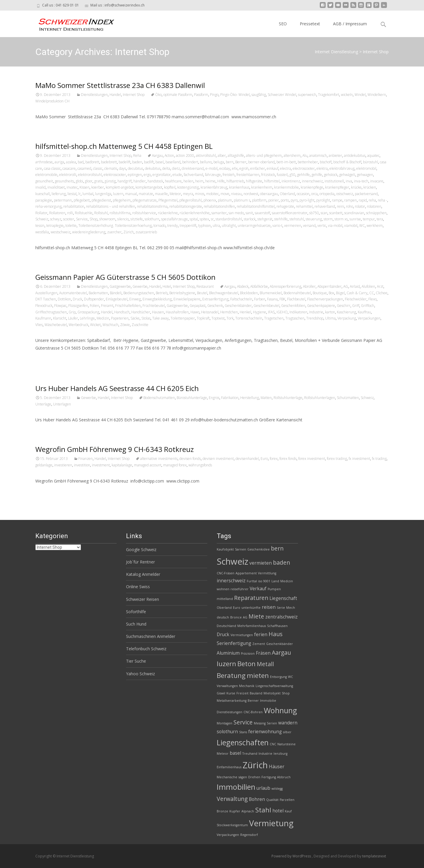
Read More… (48, 359)
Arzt (380, 286)
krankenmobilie (286, 187)
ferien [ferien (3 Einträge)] (261, 635)
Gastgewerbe (120, 286)
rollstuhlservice (144, 213)
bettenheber (308, 162)
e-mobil (212, 168)
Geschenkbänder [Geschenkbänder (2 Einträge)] (280, 644)
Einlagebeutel (117, 299)
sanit (249, 213)
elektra (322, 168)
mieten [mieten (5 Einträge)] (258, 675)
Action (169, 156)
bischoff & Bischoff (347, 162)
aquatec (373, 156)
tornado (159, 226)
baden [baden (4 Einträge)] (281, 562)
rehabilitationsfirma (152, 206)
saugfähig (259, 95)
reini (341, 206)
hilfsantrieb (235, 181)
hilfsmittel (272, 181)
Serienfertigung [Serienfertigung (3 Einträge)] (234, 643)
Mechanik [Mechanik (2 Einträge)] (247, 686)
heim (199, 181)
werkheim (375, 226)
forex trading (337, 459)
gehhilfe (303, 175)
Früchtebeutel (154, 306)
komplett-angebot (120, 187)
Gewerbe (140, 286)
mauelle (161, 194)
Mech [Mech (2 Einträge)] (291, 608)
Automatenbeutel (73, 293)
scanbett (336, 213)
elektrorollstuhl (90, 175)
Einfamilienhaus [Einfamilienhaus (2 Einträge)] (229, 767)
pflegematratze (145, 200)
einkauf (273, 168)
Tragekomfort (329, 95)
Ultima (330, 318)
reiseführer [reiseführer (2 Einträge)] (240, 589)
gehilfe (317, 175)
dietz (176, 168)
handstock (155, 181)
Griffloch (368, 306)
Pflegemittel (168, 200)
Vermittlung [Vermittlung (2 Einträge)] (267, 573)
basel (160, 162)
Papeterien (120, 318)
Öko (158, 95)
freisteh (229, 175)
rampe (337, 200)
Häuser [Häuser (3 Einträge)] (277, 767)
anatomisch (318, 156)
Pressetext (310, 24)
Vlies (39, 325)
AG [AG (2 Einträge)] (245, 617)
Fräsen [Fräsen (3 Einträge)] (263, 653)
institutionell (334, 181)
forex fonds (288, 459)
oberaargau (269, 194)
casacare (69, 168)
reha (372, 200)
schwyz (56, 219)
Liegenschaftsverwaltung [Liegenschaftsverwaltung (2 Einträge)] (274, 686)
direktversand (193, 168)
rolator (360, 206)
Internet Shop (134, 95)
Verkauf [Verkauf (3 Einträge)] (258, 589)
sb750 (314, 213)
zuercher (114, 232)
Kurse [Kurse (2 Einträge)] (231, 693)
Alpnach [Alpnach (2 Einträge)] (248, 811)
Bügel (340, 293)
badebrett (109, 162)
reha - (382, 200)
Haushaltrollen (177, 312)
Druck (77, 299)
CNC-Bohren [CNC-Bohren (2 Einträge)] (253, 712)
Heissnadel (210, 312)
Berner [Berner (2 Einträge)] (253, 701)
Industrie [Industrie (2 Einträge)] (265, 754)
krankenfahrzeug (214, 187)
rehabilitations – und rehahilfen (111, 206)
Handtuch (122, 312)
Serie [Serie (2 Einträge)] (281, 608)
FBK (282, 299)
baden (137, 162)
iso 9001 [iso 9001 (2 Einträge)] (264, 581)
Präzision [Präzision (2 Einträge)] (248, 654)
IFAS (271, 312)
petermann (63, 200)
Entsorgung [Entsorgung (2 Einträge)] (278, 677)
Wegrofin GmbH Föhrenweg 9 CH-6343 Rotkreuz (115, 449)
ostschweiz (345, 194)
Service (82, 219)
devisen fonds (190, 459)
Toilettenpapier (183, 318)
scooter (69, 219)
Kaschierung (346, 312)
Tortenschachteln (249, 318)
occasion (303, 194)
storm (328, 219)
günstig (110, 181)
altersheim (292, 156)
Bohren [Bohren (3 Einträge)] (257, 799)
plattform (259, 200)
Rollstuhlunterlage (288, 398)
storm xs (341, 219)
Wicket (95, 325)
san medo (236, 213)
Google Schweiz (141, 549)
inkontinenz (291, 181)
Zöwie (125, 325)
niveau (236, 194)
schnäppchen (376, 213)
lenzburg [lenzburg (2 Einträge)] (280, 754)
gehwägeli (347, 175)
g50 (292, 175)
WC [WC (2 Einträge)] (290, 677)
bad (81, 162)
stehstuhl (297, 219)
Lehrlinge (87, 318)
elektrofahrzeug (342, 168)
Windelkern (377, 95)
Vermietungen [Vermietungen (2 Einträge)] (242, 635)
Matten (266, 398)
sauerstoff (262, 213)
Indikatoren (298, 312)
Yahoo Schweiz (140, 674)
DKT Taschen (46, 299)
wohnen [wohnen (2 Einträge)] (223, 589)
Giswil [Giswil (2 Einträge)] (221, 693)
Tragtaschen (295, 318)
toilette (71, 226)
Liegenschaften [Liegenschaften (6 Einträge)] (243, 742)
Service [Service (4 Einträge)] (243, 722)
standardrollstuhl (229, 219)
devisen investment (218, 459)
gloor (89, 181)
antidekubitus (355, 156)
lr (79, 194)
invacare (377, 181)
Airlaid (355, 286)
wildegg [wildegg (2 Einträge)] (277, 789)
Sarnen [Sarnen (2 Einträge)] (241, 549)
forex (274, 459)
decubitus (135, 168)
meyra (188, 194)
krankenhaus (239, 187)
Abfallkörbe (259, 286)
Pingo (214, 95)
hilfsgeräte (254, 181)
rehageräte (285, 206)
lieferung (59, 194)
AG (346, 286)
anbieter (335, 156)
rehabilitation (74, 206)
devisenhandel (247, 459)
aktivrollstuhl (206, 156)
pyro (294, 200)
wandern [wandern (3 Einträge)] (288, 723)
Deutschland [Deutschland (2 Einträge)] (226, 626)
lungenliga (103, 194)
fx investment (359, 459)
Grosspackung (88, 312)
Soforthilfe (136, 612)
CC (372, 293)
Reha (137, 156)
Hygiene (260, 312)
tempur (369, 219)
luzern (118, 194)
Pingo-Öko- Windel (235, 95)
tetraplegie (55, 226)
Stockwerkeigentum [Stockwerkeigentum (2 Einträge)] (232, 825)
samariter (219, 213)
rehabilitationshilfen (219, 206)
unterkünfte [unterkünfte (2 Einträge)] (251, 608)
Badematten (98, 293)
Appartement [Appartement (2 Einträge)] (246, 573)
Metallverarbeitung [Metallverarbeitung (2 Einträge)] (232, 701)
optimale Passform (178, 95)
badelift (125, 162)
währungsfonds (200, 465)
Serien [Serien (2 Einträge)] (272, 723)
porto (285, 200)
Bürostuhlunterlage (192, 398)
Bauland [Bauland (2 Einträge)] (256, 693)
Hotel (167, 286)
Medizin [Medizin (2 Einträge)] (287, 581)
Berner (241, 162)
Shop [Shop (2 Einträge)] (286, 693)
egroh (244, 168)
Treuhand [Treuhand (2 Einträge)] (250, 754)
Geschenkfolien (293, 306)
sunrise (355, 219)
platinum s (242, 200)
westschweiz (61, 232)
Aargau (157, 156)
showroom (107, 219)
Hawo (195, 312)
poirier (274, 200)
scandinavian (354, 213)
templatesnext (374, 856)
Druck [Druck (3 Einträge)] (223, 635)
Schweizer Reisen (143, 599)
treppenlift (188, 226)
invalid (40, 187)
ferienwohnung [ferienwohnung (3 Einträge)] (265, 732)
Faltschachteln (241, 299)
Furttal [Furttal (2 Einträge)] (252, 581)
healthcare (173, 181)
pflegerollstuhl (191, 200)
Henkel (245, 312)
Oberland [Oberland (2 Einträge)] (224, 608)
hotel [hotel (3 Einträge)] (278, 811)
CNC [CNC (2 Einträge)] (273, 744)
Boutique (320, 293)
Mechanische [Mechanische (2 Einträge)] (227, 777)
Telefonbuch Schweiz (146, 649)
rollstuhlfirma (120, 213)
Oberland (287, 194)
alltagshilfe (236, 156)
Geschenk (215, 306)
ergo (147, 175)
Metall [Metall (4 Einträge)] (265, 664)
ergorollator (162, 175)
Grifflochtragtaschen (51, 312)
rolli (70, 213)
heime (210, 181)
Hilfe (221, 181)
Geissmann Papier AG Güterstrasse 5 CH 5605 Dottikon (125, 277)
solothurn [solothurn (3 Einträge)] (227, 732)
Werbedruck (78, 325)
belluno (206, 162)
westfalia (42, 232)
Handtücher (141, 312)
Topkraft (203, 318)
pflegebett (82, 200)
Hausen (158, 312)
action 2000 (185, 156)
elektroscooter (115, 175)
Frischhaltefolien (128, 306)
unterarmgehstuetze (254, 226)
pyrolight (323, 200)
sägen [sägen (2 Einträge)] (243, 777)
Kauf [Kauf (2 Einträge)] (288, 811)
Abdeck (243, 286)
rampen (351, 200)
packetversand (366, 194)
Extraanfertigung (215, 299)
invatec (72, 187)
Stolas (146, 318)
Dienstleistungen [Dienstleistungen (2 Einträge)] (230, 712)
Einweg (135, 299)
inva (349, 181)
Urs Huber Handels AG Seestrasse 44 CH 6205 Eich (117, 388)
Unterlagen (62, 404)
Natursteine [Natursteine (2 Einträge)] (286, 744)
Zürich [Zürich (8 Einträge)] (255, 765)
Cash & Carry (357, 293)
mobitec (212, 194)
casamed (84, 168)
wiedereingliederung (89, 232)
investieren (63, 465)
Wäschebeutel (56, 325)
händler (140, 181)
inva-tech (361, 181)
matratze (146, 194)
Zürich (129, 232)
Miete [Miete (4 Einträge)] (256, 616)
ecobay (225, 168)
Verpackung (347, 318)
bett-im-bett (286, 162)
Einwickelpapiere (187, 299)
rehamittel (304, 206)
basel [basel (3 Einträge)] (235, 753)
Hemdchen (229, 312)
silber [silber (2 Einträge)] (287, 732)
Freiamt (107, 306)
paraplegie (44, 200)
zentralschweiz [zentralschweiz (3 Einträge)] (281, 617)
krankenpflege (312, 187)
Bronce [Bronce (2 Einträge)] (236, 617)
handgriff (125, 181)
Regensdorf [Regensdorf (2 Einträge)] (249, 835)
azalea (71, 162)
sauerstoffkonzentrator (290, 213)
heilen (188, 181)
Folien (95, 306)
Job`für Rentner (140, 562)
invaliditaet (56, 187)
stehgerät (265, 219)
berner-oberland (261, 162)
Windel (360, 95)
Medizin (103, 318)
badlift (149, 162)
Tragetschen (274, 318)
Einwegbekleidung (157, 299)
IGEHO (282, 312)
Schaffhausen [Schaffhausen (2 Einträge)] (277, 626)
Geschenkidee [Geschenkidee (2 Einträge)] (259, 549)
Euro (264, 459)
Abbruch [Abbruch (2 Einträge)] (284, 777)
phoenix (210, 200)
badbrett (92, 162)
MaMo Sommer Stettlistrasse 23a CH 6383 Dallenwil (120, 85)
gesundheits (64, 181)
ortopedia (327, 194)
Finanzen (86, 459)
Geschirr (344, 306)
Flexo (372, 299)
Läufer (73, 318)
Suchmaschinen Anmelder (151, 636)
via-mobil (335, 226)
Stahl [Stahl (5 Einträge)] (263, 810)
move (225, 194)
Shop (93, 219)
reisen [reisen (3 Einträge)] (269, 607)
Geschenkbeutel (266, 306)
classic (98, 168)
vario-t (277, 226)
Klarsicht (60, 318)
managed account (148, 465)
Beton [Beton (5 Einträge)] (246, 664)
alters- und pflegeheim (264, 156)
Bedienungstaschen (139, 293)
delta (166, 168)
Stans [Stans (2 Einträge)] (243, 732)
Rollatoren (57, 213)
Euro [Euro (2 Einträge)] (237, 608)
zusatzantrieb (146, 232)
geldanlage (44, 465)
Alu (305, 156)
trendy (173, 226)
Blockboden (249, 293)
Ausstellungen (46, 293)
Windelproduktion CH (52, 101)
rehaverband (325, 206)
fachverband (193, 175)
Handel (115, 95)
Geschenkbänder (238, 306)
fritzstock (268, 175)
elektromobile (46, 175)
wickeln (347, 95)
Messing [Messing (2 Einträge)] (260, 723)
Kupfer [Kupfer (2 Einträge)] (235, 811)
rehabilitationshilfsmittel (256, 206)
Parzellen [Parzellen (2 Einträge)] (287, 800)
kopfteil (170, 187)
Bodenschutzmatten (159, 398)
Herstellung (250, 398)
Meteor (175, 194)
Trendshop (315, 318)
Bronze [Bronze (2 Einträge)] (222, 811)
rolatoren (374, 206)
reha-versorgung (48, 206)
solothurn (152, 219)
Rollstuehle (84, 213)
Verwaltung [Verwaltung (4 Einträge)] (232, 799)
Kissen (85, 187)
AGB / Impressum (350, 24)
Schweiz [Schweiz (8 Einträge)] (232, 561)
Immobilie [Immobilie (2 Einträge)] (268, 701)
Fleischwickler (356, 299)
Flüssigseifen (78, 306)
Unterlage (43, 404)
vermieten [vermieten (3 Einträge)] (261, 563)
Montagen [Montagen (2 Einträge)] (225, 723)
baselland (173, 162)
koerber (98, 187)
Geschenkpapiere (321, 306)
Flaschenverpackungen (325, 299)
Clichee (382, 293)
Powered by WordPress (292, 856)
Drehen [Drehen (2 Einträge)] (254, 777)
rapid (363, 200)
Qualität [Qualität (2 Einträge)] (272, 800)
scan (324, 213)
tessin (40, 226)
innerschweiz (312, 181)
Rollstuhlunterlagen (320, 398)
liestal (72, 194)
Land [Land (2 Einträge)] (275, 581)
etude (177, 175)
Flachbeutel (296, 299)
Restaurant (205, 286)
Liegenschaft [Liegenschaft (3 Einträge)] (283, 598)
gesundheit (44, 181)
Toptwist (218, 318)
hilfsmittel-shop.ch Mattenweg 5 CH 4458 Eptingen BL (124, 146)
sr (212, 219)
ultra (216, 226)
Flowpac (60, 306)
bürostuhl (371, 162)
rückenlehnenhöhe (195, 213)
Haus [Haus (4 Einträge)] (275, 634)
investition (82, 465)
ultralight (229, 226)
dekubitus (153, 168)
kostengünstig (188, 187)
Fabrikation (230, 398)
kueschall (43, 194)
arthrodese (44, 162)
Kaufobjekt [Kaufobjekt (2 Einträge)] (225, 549)
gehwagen (365, 175)
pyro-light (307, 200)
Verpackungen (369, 318)
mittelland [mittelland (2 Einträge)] (225, 599)
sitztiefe (137, 219)
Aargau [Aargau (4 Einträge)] (281, 652)
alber (222, 156)
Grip (72, 312)
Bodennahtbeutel (297, 293)
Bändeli (116, 293)
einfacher (258, 168)
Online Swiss (138, 587)
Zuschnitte (140, 325)
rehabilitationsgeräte (186, 206)
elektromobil (366, 168)
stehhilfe (281, 219)
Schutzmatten (348, 398)
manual (131, 194)
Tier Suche (136, 661)
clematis (111, 168)
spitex (204, 219)
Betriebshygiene (182, 293)
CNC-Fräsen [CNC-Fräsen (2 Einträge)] (226, 573)
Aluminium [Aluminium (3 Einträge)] (228, 653)
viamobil (351, 226)
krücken (370, 187)
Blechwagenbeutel (224, 293)
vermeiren (293, 226)
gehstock (331, 175)
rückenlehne (168, 213)
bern (230, 162)
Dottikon (64, 299)
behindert (190, 162)
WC (362, 226)
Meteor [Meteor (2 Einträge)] (223, 754)
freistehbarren (248, 175)
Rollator (41, 213)
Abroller (309, 286)
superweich (307, 95)
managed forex (175, 465)
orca (314, 194)
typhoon (204, 226)
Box (331, 293)
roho (350, 206)
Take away (160, 318)
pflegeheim (122, 200)
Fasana (272, 299)
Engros (214, 398)
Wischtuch (110, 325)
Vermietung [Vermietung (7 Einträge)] (271, 823)
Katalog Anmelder (143, 574)
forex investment (312, 459)
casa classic (52, 168)
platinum (225, 200)
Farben (260, 299)
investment (101, 465)
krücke (356, 187)
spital (194, 219)
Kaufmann (43, 318)
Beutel (202, 293)
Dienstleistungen (94, 95)
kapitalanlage (122, 465)
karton (330, 312)
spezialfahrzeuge (174, 219)
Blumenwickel (271, 293)
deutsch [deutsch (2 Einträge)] (223, 617)
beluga (219, 162)
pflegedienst (101, 200)
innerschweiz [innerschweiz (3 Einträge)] (231, 581)
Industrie (316, 312)
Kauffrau (364, 312)
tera (380, 219)
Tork (230, 318)
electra (285, 168)
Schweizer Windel (282, 95)
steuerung (314, 219)
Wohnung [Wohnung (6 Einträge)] (280, 710)
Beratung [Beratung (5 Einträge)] (231, 675)
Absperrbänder (329, 286)
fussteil (282, 175)
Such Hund (136, 624)
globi (79, 181)
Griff (356, 306)
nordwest (251, 194)
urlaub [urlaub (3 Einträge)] (263, 788)
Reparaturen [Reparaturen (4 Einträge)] (251, 598)
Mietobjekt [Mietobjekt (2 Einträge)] (272, 693)
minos (200, 194)
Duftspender (94, 299)
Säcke (135, 318)
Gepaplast (198, 306)
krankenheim (262, 187)
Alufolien (368, 286)
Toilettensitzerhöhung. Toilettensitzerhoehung (115, 226)
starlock (250, 219)
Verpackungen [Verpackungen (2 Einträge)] (228, 835)
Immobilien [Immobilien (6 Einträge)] (236, 787)
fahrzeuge (213, 175)
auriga (59, 162)
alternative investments (159, 459)
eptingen (135, 175)
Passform (201, 95)
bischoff (326, 162)
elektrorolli (68, 175)
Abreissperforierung (285, 286)
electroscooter (304, 168)
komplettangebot (149, 187)
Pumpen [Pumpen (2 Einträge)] (274, 589)
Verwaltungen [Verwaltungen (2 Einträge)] (227, 686)
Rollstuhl (101, 213)
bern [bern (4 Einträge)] (277, 548)
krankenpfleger (337, 187)
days (122, 168)
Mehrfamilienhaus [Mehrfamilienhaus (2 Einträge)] (252, 626)
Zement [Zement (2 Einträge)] (259, 644)
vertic (322, 226)
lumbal (88, 194)
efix (235, 168)
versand (309, 226)
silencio (123, 219)
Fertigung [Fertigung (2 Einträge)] (269, 777)
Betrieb (162, 293)
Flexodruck (44, 306)
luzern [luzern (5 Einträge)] (226, 664)
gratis (98, 181)
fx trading (379, 459)
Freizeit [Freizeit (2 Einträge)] (242, 693)
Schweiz (42, 219)
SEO (283, 24)
